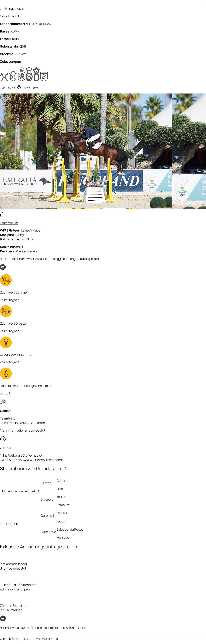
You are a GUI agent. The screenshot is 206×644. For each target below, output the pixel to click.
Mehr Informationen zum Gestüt (23, 430)
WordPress (50, 639)
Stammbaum (9, 223)
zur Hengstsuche (12, 9)
